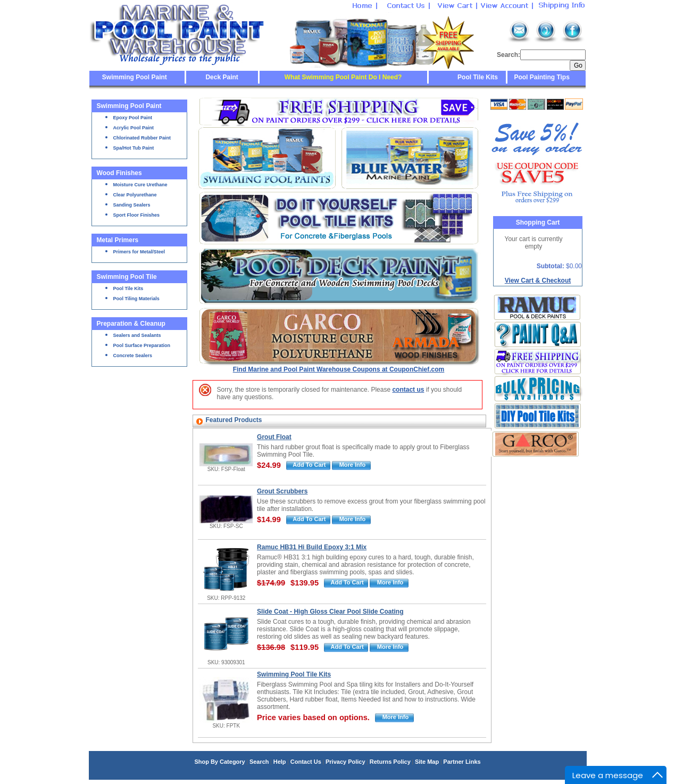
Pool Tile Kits (478, 77)
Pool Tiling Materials (136, 299)
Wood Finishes (119, 173)
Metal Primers (118, 240)
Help (280, 762)
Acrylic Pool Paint (134, 128)
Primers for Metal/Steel (139, 252)
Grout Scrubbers (282, 491)
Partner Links (462, 762)
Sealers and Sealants (137, 335)
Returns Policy (390, 762)
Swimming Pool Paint (135, 77)
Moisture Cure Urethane (140, 185)
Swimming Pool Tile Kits (294, 674)
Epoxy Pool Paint (133, 118)
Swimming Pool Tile (127, 277)
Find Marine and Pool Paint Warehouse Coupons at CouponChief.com (339, 369)
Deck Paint (222, 77)
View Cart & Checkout (538, 280)
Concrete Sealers (133, 356)
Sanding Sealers (132, 205)
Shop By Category (219, 762)
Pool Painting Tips (541, 77)
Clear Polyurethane (135, 195)
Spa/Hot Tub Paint (134, 148)
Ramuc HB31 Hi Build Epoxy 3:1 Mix (312, 547)
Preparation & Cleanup (131, 324)
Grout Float (274, 437)
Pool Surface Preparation (142, 345)
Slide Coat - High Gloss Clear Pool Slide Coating (330, 612)
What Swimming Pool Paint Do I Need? (343, 77)
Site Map (427, 762)
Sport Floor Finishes (137, 215)
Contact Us (306, 762)
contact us (408, 390)
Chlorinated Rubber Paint (142, 138)
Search (259, 762)
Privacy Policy (345, 762)
